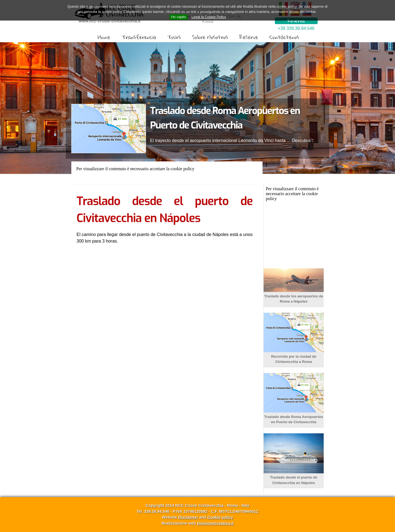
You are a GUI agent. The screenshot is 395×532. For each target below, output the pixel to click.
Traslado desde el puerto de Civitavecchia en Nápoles (294, 477)
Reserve (248, 37)
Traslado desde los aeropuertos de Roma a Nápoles (294, 296)
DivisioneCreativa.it (215, 523)
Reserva (296, 21)
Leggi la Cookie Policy (209, 17)
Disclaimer (188, 517)
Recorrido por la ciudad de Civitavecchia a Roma (294, 356)
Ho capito (179, 17)
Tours (173, 37)
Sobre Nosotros (209, 37)
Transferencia (138, 37)
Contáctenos (283, 37)
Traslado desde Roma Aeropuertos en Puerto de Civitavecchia (294, 417)
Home (103, 37)
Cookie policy (220, 517)
